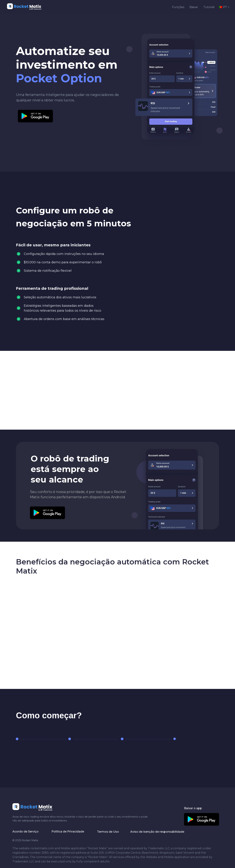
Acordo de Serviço (25, 831)
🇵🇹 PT (223, 7)
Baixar (194, 7)
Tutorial (209, 7)
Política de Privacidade (68, 831)
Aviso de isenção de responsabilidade (157, 832)
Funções (178, 7)
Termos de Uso (108, 832)
